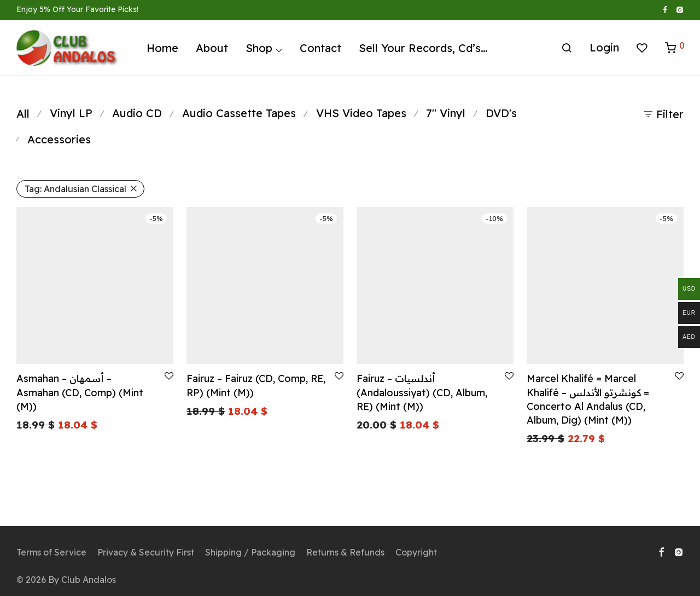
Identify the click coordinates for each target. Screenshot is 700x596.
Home (162, 48)
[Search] (567, 48)
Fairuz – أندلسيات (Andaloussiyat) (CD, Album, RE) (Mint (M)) (422, 392)
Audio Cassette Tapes (239, 113)
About (212, 48)
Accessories (59, 139)
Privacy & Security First (146, 552)
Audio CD (137, 113)
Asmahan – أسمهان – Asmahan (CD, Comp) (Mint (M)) (80, 392)
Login (604, 47)
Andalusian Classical (75, 189)
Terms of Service (51, 552)
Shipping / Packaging (250, 552)
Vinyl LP (71, 113)
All (23, 114)
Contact (320, 48)
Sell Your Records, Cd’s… (423, 48)
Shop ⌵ (264, 48)
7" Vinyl (446, 113)
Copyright (416, 552)
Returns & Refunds (345, 552)
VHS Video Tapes (361, 113)
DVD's (501, 113)
